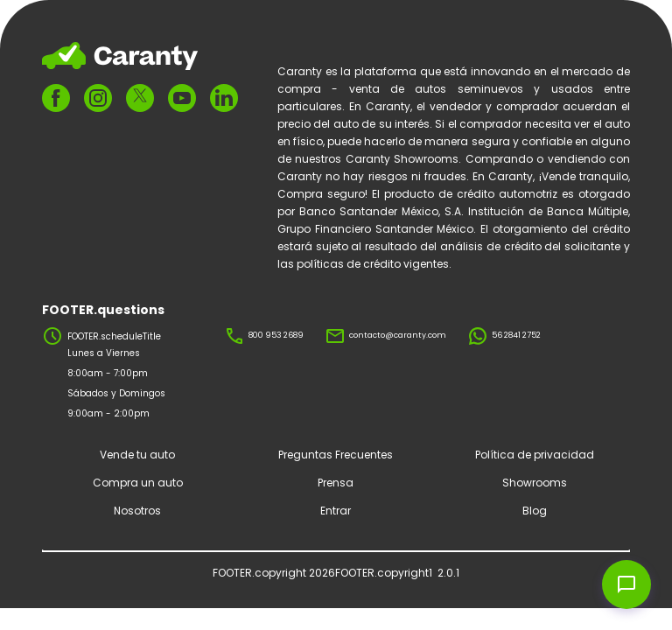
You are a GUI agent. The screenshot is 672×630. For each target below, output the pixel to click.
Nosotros (137, 511)
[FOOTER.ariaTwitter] (140, 98)
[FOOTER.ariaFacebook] (56, 98)
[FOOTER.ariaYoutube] (182, 98)
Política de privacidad (535, 455)
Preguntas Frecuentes (336, 455)
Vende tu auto (137, 455)
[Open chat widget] (626, 584)
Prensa (336, 483)
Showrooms (535, 483)
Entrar (336, 511)
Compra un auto (138, 483)
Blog (535, 511)
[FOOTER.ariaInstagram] (98, 98)
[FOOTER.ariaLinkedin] (224, 98)
